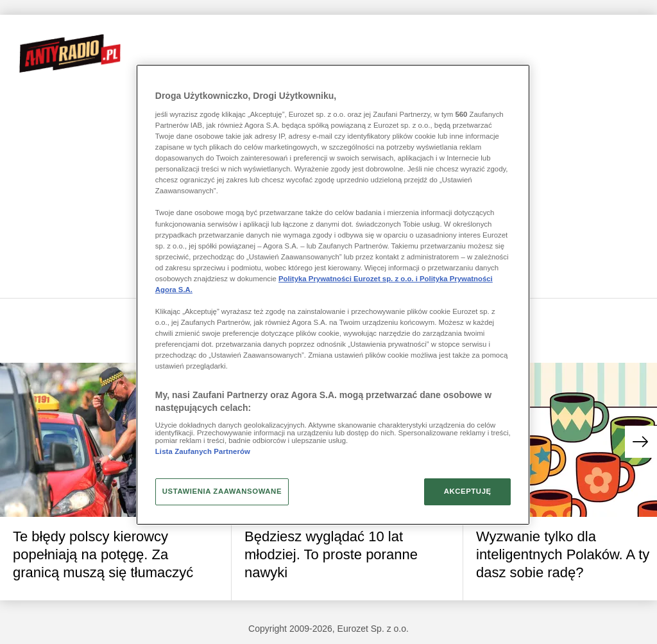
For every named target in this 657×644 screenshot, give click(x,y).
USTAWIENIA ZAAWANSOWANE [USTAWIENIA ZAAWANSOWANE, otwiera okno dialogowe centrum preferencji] (222, 491)
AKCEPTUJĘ (468, 491)
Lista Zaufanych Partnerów (203, 451)
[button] (641, 442)
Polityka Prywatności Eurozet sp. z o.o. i (349, 279)
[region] (333, 295)
